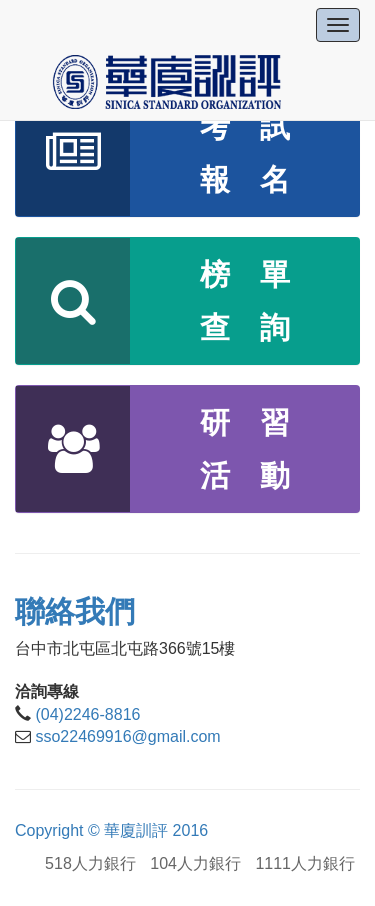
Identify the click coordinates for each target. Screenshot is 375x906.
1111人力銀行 (305, 863)
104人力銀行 (195, 863)
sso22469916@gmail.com (127, 736)
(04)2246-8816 (87, 714)
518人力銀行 (90, 863)
